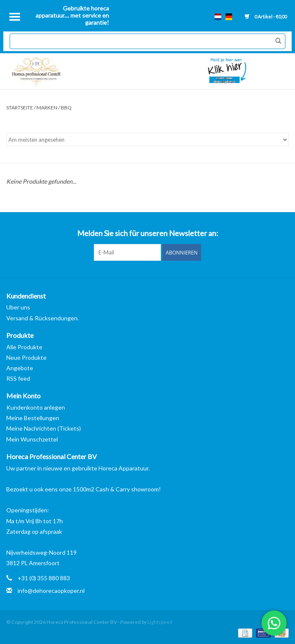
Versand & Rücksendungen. (43, 318)
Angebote (20, 368)
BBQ (66, 108)
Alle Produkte (24, 347)
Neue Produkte (26, 357)
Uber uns (18, 307)
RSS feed (18, 378)
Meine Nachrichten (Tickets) (44, 428)
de (229, 17)
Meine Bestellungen (33, 418)
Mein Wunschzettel (32, 439)
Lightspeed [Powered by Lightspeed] (160, 622)
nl (218, 17)
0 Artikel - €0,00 (266, 17)
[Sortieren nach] (147, 140)
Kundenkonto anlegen (36, 407)
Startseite (20, 108)
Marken (47, 108)
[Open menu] (15, 17)
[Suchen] (147, 41)
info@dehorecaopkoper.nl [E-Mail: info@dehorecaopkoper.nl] (51, 591)
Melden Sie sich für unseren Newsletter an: (148, 233)
